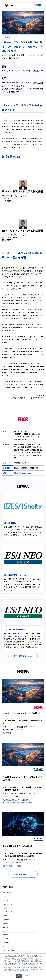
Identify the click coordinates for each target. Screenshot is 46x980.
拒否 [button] (27, 976)
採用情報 (5, 938)
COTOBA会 (6, 919)
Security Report (7, 912)
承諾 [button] (19, 976)
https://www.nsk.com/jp (24, 473)
